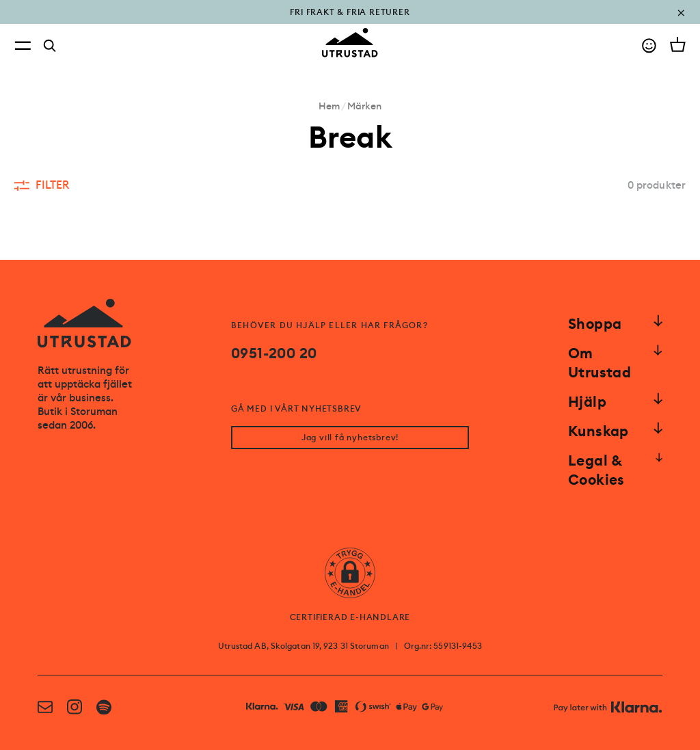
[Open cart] (678, 44)
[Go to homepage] (350, 43)
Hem (329, 106)
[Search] (50, 46)
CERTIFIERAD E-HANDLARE (350, 617)
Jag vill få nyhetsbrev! (350, 438)
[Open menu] (23, 45)
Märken (364, 106)
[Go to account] (649, 45)
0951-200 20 (274, 353)
